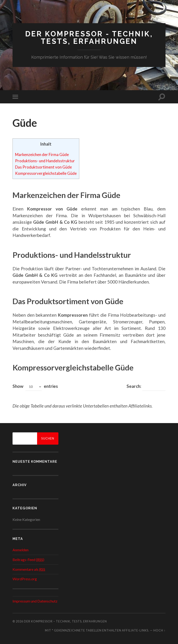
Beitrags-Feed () (28, 559)
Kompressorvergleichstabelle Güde (47, 173)
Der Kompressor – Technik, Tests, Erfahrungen (65, 621)
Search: (146, 387)
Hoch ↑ (159, 630)
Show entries (35, 387)
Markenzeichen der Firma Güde (44, 154)
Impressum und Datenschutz (35, 601)
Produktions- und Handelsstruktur (46, 160)
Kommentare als (29, 569)
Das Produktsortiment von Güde (44, 167)
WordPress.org (25, 579)
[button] (34, 387)
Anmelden (21, 550)
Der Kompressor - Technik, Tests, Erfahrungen (89, 37)
